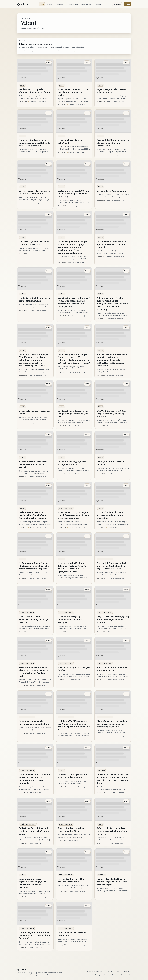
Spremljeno (127, 972)
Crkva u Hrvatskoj (66, 508)
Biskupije (61, 4)
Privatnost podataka (99, 975)
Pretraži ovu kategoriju (27, 51)
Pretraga (98, 4)
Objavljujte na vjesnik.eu (95, 972)
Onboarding (109, 972)
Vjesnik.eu (23, 4)
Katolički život (73, 4)
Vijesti (42, 4)
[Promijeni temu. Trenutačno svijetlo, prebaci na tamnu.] (117, 4)
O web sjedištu (126, 975)
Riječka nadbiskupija (28, 824)
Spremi (48, 62)
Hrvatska (101, 771)
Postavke (118, 972)
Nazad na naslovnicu (43, 51)
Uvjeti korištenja (114, 975)
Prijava (127, 4)
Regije (51, 4)
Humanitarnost (86, 4)
